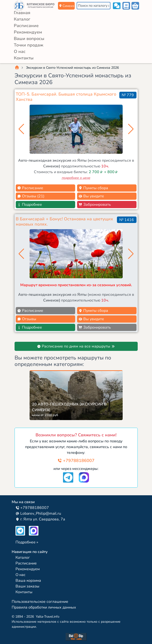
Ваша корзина (28, 581)
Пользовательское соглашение (40, 602)
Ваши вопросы (29, 39)
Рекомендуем (28, 32)
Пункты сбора (93, 188)
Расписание (26, 26)
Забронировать (95, 205)
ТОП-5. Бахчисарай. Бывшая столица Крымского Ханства (66, 97)
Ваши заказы (27, 586)
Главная (22, 13)
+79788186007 (76, 461)
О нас (20, 51)
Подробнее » (27, 542)
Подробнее (30, 205)
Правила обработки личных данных (44, 607)
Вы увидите (91, 196)
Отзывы (27, 319)
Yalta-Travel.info (48, 617)
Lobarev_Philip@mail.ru (38, 513)
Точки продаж (29, 45)
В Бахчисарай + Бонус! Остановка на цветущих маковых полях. (64, 222)
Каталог (22, 19)
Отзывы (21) (31, 196)
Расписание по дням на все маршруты (76, 346)
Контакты (24, 58)
